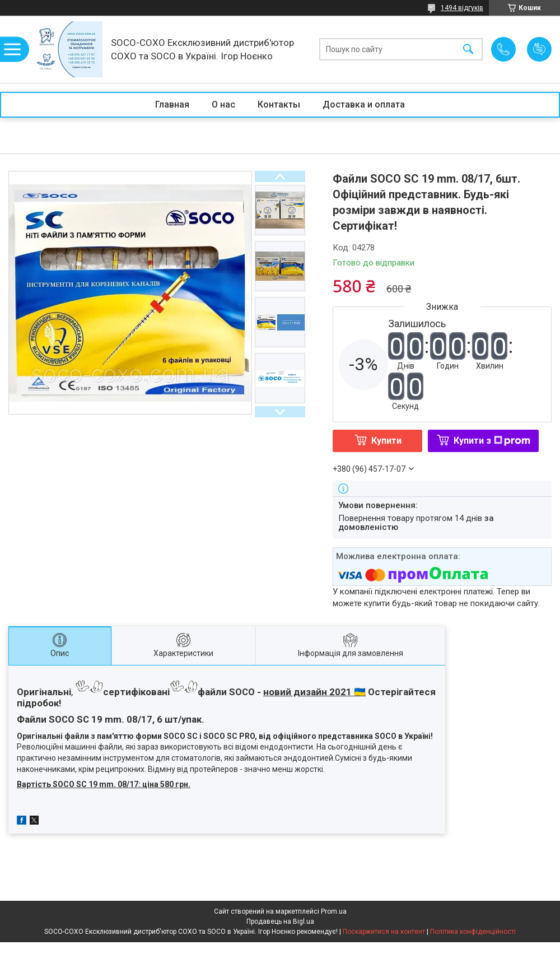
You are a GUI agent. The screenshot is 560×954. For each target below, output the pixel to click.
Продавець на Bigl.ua (280, 922)
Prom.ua (334, 911)
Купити (386, 441)
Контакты (279, 104)
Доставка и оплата (364, 104)
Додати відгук (539, 49)
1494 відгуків (462, 8)
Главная (172, 104)
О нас (223, 104)
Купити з (492, 441)
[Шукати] (468, 50)
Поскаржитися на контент (384, 932)
